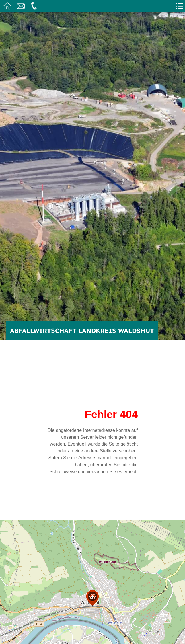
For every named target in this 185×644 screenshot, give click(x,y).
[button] (92, 598)
